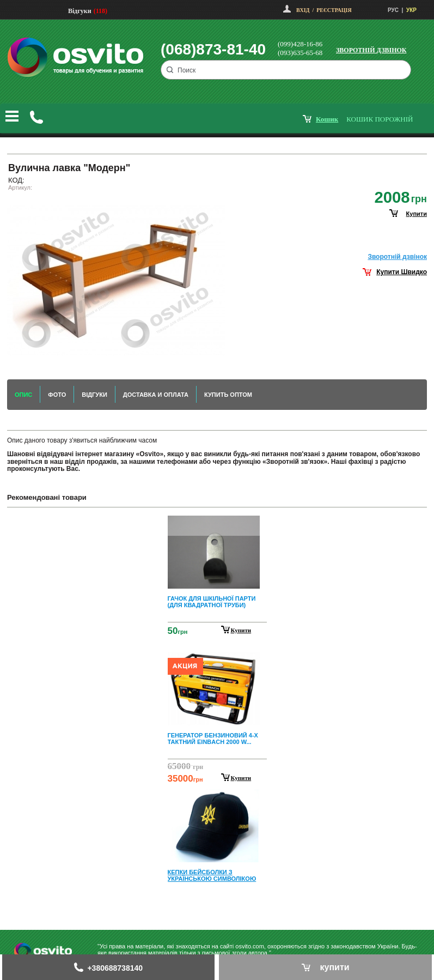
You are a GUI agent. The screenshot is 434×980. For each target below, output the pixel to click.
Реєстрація (334, 10)
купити (417, 214)
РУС (393, 10)
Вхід (303, 10)
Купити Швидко (402, 272)
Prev (216, 524)
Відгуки (80, 11)
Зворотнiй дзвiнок (397, 257)
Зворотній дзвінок (371, 50)
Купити (241, 630)
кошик (327, 119)
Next (217, 905)
